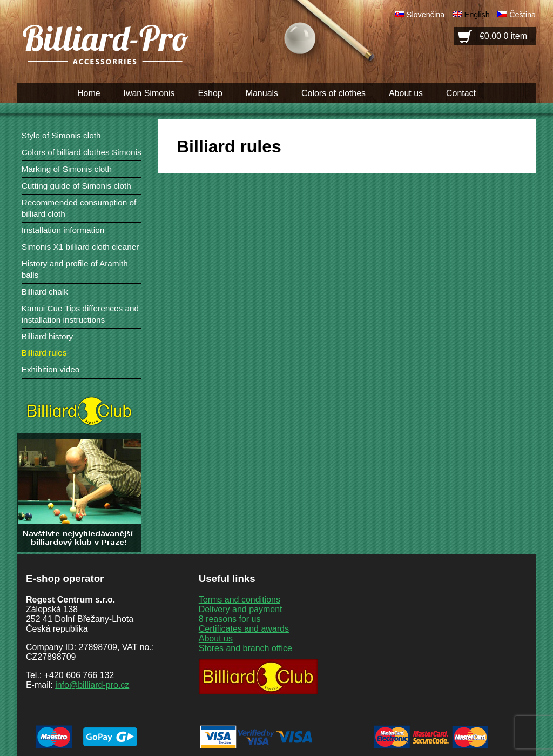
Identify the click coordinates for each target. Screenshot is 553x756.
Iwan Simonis (149, 93)
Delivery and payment (241, 609)
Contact (461, 93)
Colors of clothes (333, 93)
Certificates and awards (244, 629)
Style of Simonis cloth (61, 135)
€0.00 (503, 36)
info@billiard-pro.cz (92, 685)
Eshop (210, 93)
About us (406, 93)
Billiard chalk (45, 292)
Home (89, 93)
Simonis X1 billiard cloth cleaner (80, 247)
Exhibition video (51, 369)
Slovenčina (426, 15)
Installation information (63, 230)
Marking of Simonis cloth (67, 169)
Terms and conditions (240, 600)
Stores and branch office (245, 648)
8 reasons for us (230, 619)
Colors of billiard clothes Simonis (82, 152)
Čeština (522, 15)
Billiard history (48, 336)
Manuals (262, 93)
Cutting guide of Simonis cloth (76, 186)
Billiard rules (44, 353)
